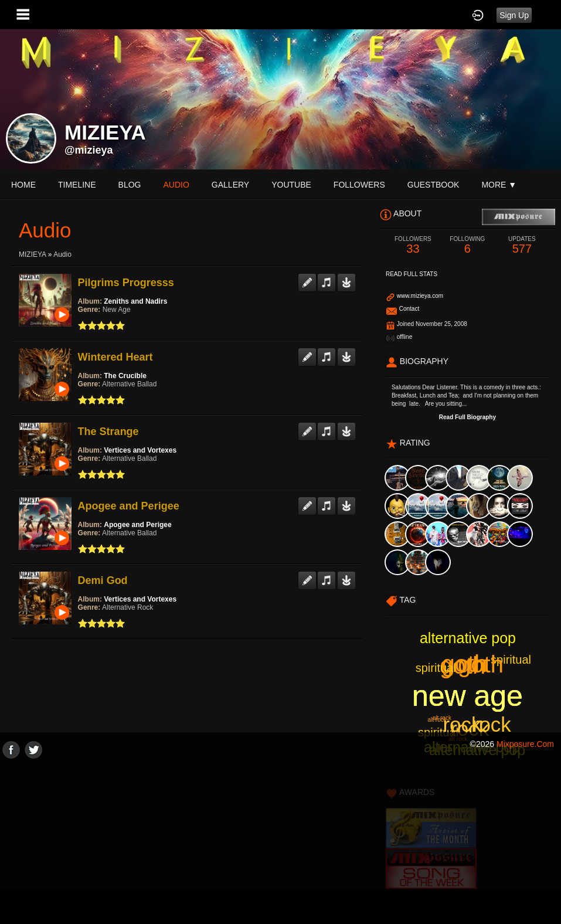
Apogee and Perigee (129, 506)
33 (413, 245)
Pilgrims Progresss (126, 283)
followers (359, 185)
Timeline (77, 185)
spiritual (511, 660)
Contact (409, 309)
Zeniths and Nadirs (135, 301)
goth (463, 665)
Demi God (103, 580)
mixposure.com (525, 744)
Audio (62, 254)
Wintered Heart (115, 357)
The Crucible (125, 376)
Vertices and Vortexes (140, 450)
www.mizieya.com (420, 296)
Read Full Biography (467, 417)
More (499, 185)
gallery (230, 185)
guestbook (433, 185)
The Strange (108, 432)
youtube (291, 185)
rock (470, 728)
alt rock (442, 718)
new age (467, 696)
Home (23, 185)
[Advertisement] (280, 841)
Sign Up (514, 15)
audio (176, 185)
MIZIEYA (32, 254)
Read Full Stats (412, 274)
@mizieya (89, 150)
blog (130, 185)
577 (522, 245)
